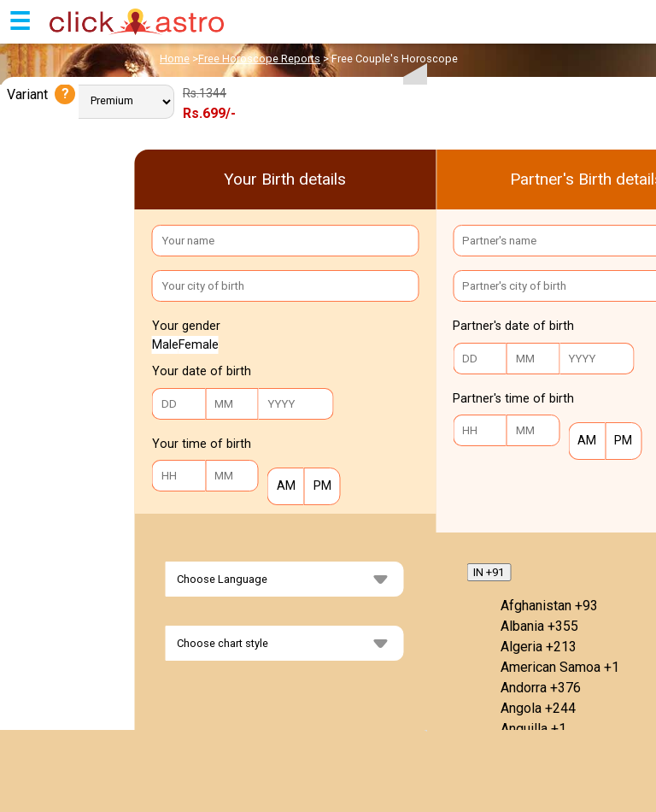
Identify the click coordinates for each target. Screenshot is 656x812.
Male (165, 345)
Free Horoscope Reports (259, 59)
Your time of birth (202, 444)
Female (199, 345)
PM (318, 486)
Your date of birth (202, 371)
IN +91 (489, 572)
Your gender (186, 326)
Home (175, 59)
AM (281, 486)
